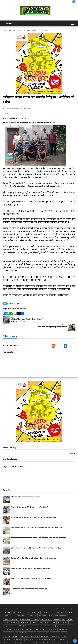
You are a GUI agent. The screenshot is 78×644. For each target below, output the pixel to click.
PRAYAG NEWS (18, 632)
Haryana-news (63, 615)
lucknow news (63, 622)
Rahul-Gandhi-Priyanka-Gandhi (46, 632)
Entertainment (46, 605)
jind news (69, 618)
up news (48, 639)
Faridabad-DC (32, 608)
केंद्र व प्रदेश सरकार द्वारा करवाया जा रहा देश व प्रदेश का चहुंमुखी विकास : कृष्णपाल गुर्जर (33, 510)
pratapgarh (7, 632)
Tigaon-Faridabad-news (30, 639)
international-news (47, 618)
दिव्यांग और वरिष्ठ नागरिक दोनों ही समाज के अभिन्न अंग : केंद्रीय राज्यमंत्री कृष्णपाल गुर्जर (33, 551)
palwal (15, 628)
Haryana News (24, 615)
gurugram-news (59, 611)
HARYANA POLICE (37, 615)
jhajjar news (59, 618)
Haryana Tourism (50, 615)
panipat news (55, 628)
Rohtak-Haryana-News (22, 635)
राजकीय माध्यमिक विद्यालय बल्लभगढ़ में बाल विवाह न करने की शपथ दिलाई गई (31, 571)
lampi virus (52, 622)
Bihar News (67, 601)
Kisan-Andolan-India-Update (23, 622)
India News (35, 618)
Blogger (59, 338)
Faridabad (70, 605)
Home (4, 30)
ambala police (48, 601)
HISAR (21, 618)
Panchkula (45, 628)
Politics (64, 628)
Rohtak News (8, 635)
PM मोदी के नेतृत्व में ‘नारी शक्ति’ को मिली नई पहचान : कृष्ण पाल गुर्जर (29, 581)
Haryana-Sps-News (10, 618)
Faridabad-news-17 (61, 608)
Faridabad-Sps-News (10, 611)
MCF (39, 625)
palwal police (34, 628)
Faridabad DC (8, 608)
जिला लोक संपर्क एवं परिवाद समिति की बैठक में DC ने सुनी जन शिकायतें (29, 499)
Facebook (71, 338)
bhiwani (58, 601)
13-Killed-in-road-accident (12, 601)
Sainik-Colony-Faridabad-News (41, 635)
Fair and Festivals (58, 605)
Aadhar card (26, 601)
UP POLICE (57, 639)
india (27, 618)
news (64, 625)
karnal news (8, 622)
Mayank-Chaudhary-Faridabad (26, 625)
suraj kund (7, 639)
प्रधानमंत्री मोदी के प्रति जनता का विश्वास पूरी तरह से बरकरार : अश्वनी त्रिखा (30, 561)
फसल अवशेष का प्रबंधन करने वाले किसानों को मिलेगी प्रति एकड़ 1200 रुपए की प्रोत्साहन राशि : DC (37, 520)
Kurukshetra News (40, 622)
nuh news (7, 628)
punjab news (30, 632)
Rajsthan (61, 632)
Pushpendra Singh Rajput (16, 118)
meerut (46, 625)
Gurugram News (46, 611)
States (69, 635)
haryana (69, 611)
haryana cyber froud (10, 615)
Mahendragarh (9, 625)
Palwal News (24, 628)
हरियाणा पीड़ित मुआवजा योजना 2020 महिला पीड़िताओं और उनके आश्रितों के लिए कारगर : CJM (36, 540)
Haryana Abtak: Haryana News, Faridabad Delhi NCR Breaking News (29, 642)
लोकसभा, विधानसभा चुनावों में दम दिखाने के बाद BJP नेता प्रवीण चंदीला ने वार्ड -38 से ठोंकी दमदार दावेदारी (39, 530)
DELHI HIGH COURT (23, 605)
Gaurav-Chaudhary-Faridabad (29, 611)
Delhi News (35, 605)
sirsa (55, 635)
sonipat (62, 635)
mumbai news (55, 625)
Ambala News (37, 601)
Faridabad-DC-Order (46, 608)
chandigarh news (9, 605)
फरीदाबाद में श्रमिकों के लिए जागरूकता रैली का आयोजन (25, 489)
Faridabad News (12, 30)
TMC (42, 639)
